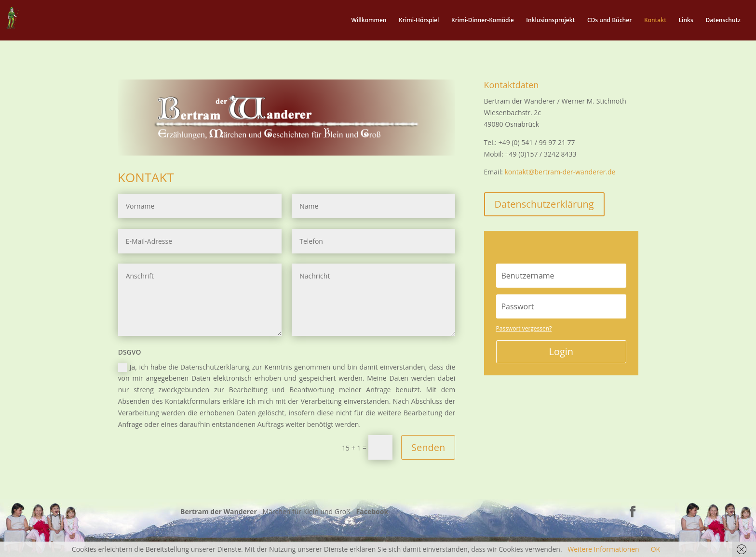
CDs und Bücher (609, 20)
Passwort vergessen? (524, 328)
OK (655, 549)
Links (686, 20)
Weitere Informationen (603, 549)
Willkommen (369, 20)
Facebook (372, 511)
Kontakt (655, 20)
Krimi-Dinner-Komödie (483, 20)
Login (561, 351)
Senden (428, 447)
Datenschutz (723, 20)
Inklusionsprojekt (550, 20)
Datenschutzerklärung (544, 204)
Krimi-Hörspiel (419, 20)
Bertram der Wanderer (219, 511)
